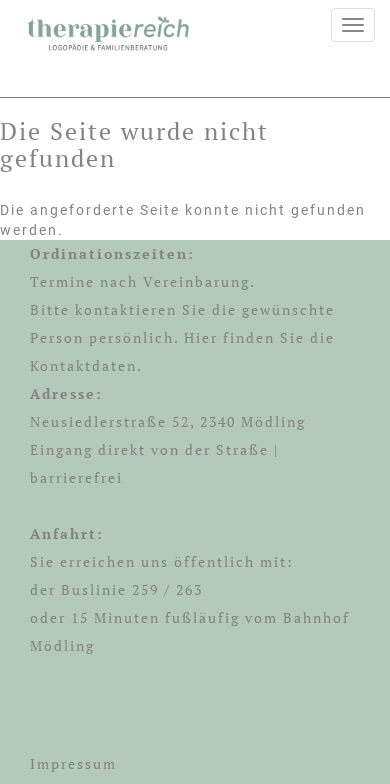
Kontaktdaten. (86, 365)
